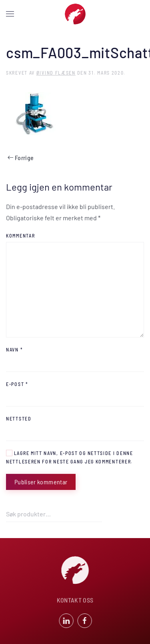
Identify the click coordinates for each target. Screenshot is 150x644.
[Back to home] (75, 14)
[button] (10, 14)
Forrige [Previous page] (21, 157)
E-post (17, 384)
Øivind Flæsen (56, 73)
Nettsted (19, 418)
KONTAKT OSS (75, 600)
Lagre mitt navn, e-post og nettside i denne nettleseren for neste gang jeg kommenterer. (70, 457)
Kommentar (20, 236)
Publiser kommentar (41, 482)
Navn (14, 349)
